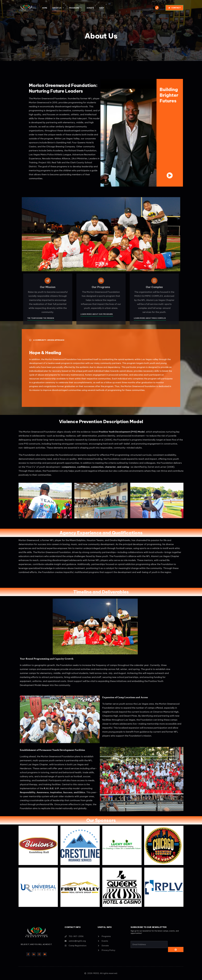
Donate (90, 8)
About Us (58, 8)
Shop (102, 8)
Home (45, 8)
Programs (75, 8)
